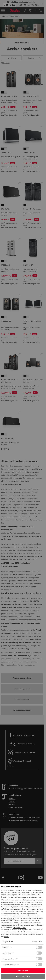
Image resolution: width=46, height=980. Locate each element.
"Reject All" (24, 907)
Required (6, 942)
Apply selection (23, 976)
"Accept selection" (20, 927)
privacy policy (35, 934)
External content (9, 964)
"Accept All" (11, 918)
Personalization (8, 959)
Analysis (6, 947)
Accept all (23, 971)
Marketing (7, 953)
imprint (7, 936)
